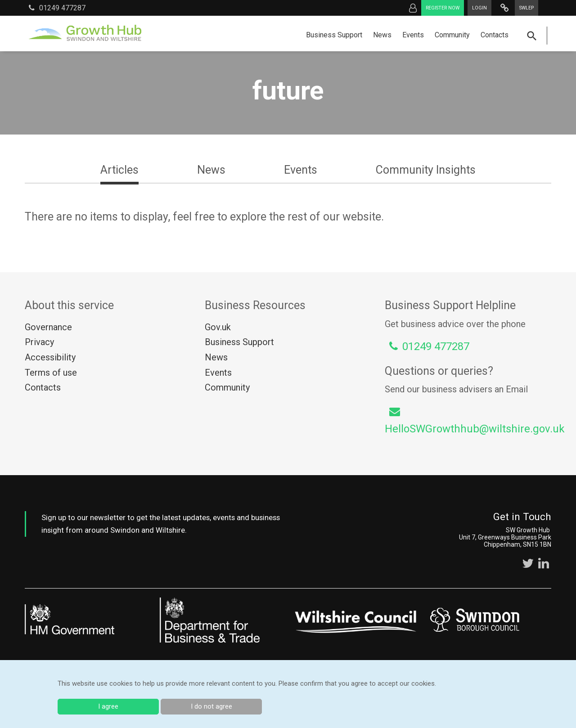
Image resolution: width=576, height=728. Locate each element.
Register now (443, 8)
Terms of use (51, 373)
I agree (108, 706)
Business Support (334, 35)
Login (479, 8)
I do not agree (211, 706)
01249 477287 (57, 8)
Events (413, 35)
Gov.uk (218, 327)
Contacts (495, 35)
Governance (48, 327)
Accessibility (50, 357)
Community (452, 35)
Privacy (39, 342)
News (382, 35)
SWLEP (526, 8)
